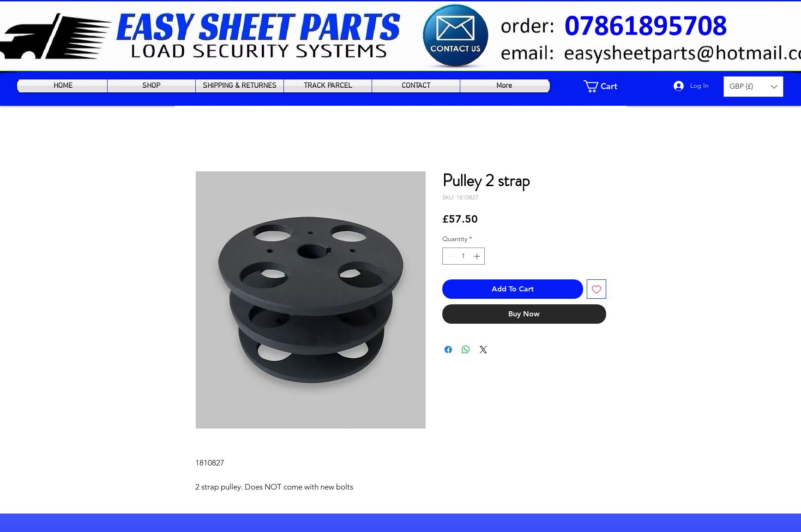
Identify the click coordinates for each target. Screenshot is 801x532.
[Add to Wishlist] (596, 289)
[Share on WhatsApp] (466, 350)
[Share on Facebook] (448, 350)
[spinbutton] (464, 256)
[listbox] (753, 87)
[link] (607, 86)
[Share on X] (483, 350)
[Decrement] (449, 256)
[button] (753, 87)
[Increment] (478, 256)
